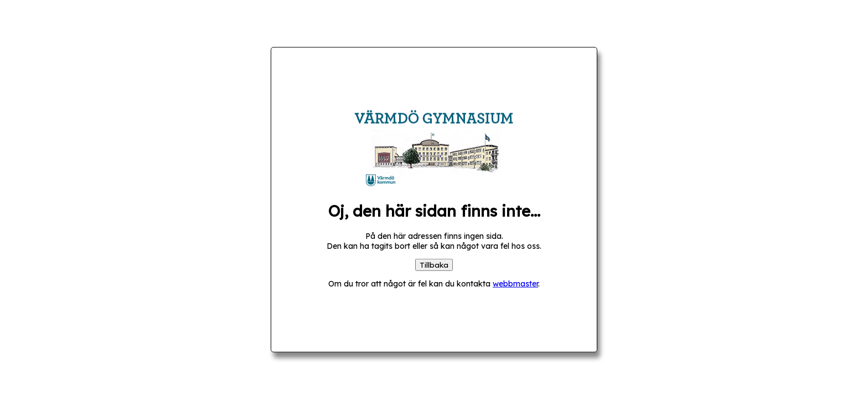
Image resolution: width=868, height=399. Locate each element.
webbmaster (515, 283)
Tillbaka (434, 264)
